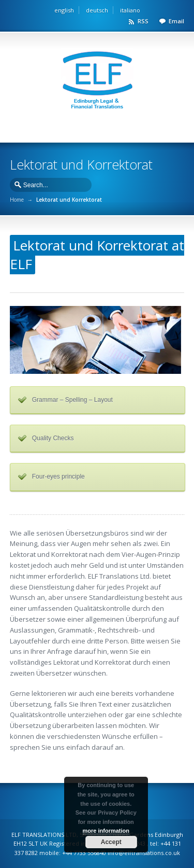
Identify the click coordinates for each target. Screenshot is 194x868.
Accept (111, 842)
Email (176, 21)
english (64, 10)
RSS (143, 21)
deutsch (97, 10)
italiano (130, 10)
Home (17, 200)
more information (106, 831)
